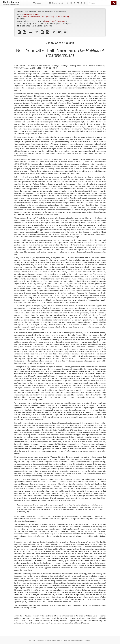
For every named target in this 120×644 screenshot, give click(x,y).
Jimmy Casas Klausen (31, 14)
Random (32, 640)
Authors (53, 640)
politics (57, 17)
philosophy (50, 17)
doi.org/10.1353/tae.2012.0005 (55, 21)
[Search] (100, 3)
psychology (65, 17)
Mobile (76, 640)
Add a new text (86, 640)
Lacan (43, 17)
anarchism (27, 17)
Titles (47, 640)
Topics (59, 640)
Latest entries (68, 640)
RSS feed (40, 640)
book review (36, 17)
